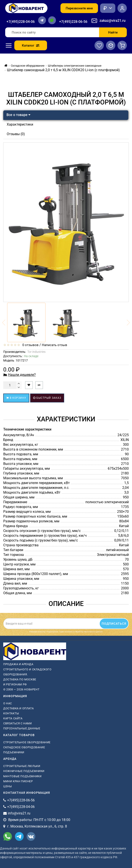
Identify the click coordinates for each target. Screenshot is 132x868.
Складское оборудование (24, 747)
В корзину (16, 398)
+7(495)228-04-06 (21, 22)
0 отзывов (30, 345)
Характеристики (20, 124)
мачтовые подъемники (22, 776)
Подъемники (14, 752)
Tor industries (36, 352)
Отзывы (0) (16, 134)
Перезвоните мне (79, 8)
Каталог (31, 45)
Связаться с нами (18, 723)
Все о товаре (18, 115)
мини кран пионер (18, 781)
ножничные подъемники (24, 771)
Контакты (11, 713)
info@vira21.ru (19, 813)
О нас (8, 703)
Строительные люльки (22, 766)
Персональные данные (22, 728)
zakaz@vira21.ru (112, 21)
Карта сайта (13, 718)
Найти (113, 32)
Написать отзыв (55, 345)
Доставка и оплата (18, 708)
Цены (7, 786)
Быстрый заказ (47, 398)
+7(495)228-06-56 (73, 22)
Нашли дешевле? (22, 375)
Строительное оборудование (27, 742)
